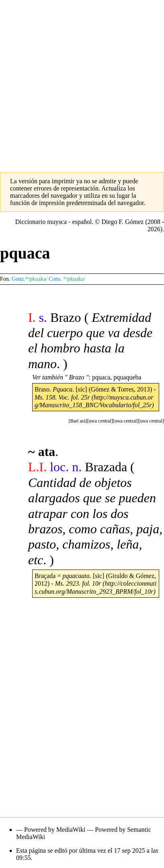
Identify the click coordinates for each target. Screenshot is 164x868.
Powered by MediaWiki (55, 830)
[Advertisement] (82, 82)
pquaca (101, 377)
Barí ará (78, 421)
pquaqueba (127, 377)
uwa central (151, 421)
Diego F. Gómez (122, 222)
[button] (151, 421)
